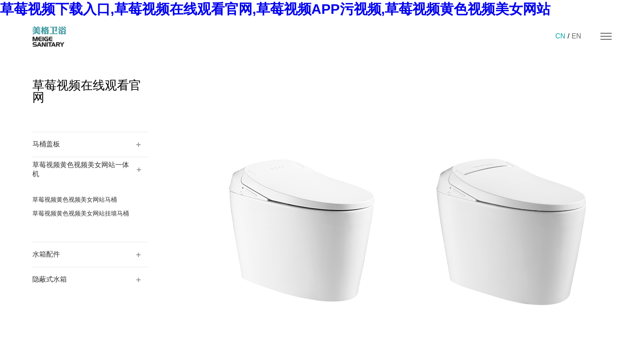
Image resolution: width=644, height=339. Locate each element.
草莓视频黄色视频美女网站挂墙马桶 (81, 213)
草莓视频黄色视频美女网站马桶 (75, 200)
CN (561, 36)
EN (576, 36)
